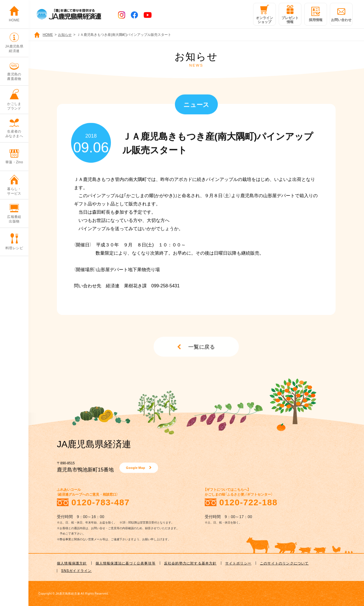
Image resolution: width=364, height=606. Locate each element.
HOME (48, 34)
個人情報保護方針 (72, 563)
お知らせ (65, 34)
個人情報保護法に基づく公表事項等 (126, 563)
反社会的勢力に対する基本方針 (190, 563)
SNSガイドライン (76, 570)
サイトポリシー (238, 563)
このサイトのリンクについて (284, 563)
